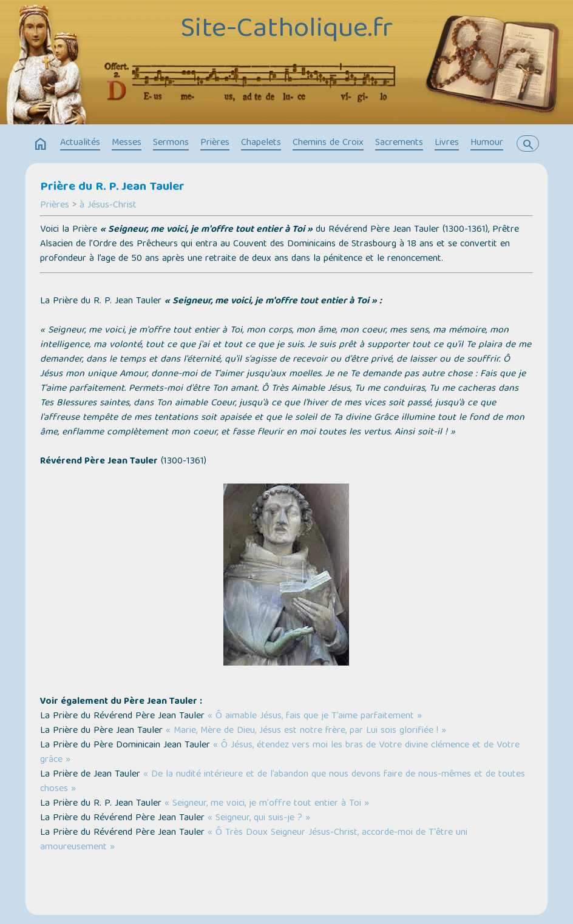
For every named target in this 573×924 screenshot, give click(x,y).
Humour (487, 143)
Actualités (80, 143)
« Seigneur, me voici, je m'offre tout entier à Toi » (267, 804)
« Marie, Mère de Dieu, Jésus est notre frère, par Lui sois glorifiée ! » (306, 731)
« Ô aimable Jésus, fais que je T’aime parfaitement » (315, 717)
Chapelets (261, 143)
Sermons (171, 143)
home (41, 144)
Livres (447, 143)
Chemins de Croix (328, 143)
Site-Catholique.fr (287, 30)
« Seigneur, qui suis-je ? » (259, 818)
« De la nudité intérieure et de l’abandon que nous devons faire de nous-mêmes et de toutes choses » (283, 782)
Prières (215, 143)
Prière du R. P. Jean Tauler (112, 187)
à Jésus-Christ (108, 206)
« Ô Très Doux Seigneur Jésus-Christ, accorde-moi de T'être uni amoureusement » (254, 840)
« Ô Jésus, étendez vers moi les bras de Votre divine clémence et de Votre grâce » (280, 753)
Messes (127, 143)
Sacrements (399, 143)
